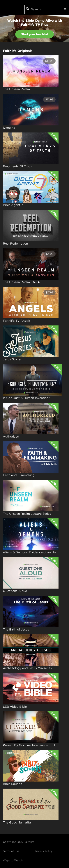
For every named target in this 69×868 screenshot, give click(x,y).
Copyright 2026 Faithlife (19, 842)
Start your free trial (34, 34)
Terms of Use (11, 851)
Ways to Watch (13, 860)
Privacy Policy (44, 851)
